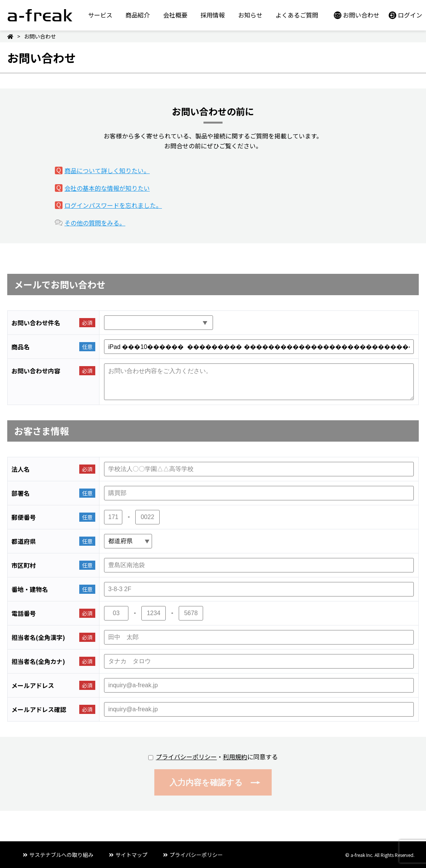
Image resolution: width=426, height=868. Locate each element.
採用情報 (213, 15)
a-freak (40, 15)
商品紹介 (138, 15)
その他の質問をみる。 (95, 223)
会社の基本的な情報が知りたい (107, 188)
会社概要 (175, 15)
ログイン (410, 15)
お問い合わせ (361, 15)
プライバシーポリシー (186, 757)
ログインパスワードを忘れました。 (113, 205)
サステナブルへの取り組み (61, 855)
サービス (100, 15)
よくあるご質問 (297, 15)
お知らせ (250, 15)
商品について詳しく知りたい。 (107, 170)
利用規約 (235, 757)
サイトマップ (131, 855)
